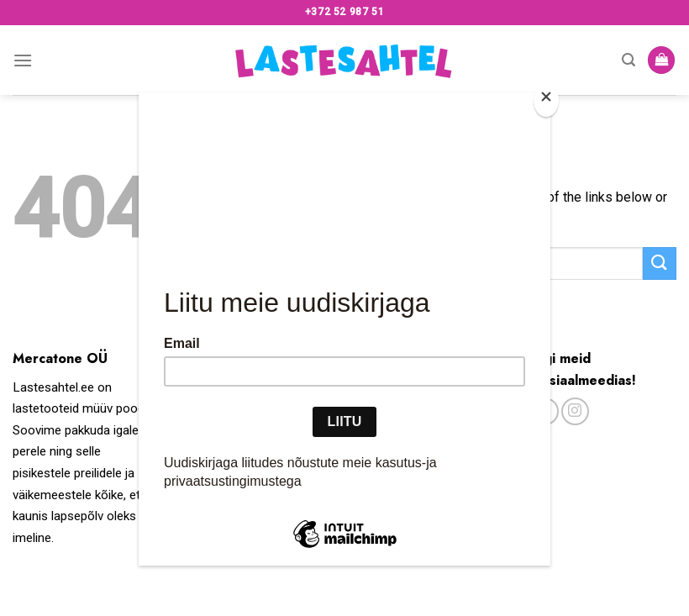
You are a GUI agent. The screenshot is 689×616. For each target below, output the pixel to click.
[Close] (546, 100)
